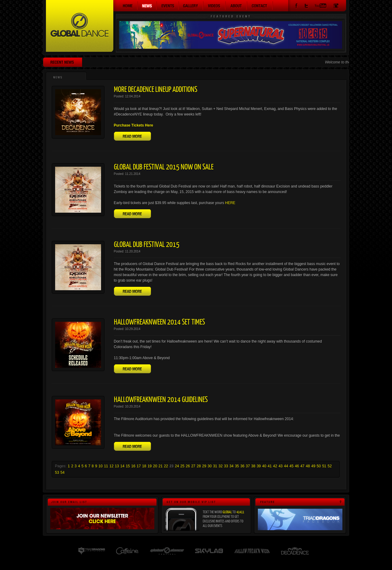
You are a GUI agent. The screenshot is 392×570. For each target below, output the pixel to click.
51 (324, 466)
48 (308, 466)
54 (62, 473)
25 (182, 466)
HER (229, 203)
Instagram (336, 7)
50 (319, 466)
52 (330, 466)
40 (264, 466)
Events (168, 6)
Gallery (191, 6)
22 (166, 466)
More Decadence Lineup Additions (156, 89)
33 (226, 466)
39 (259, 466)
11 (106, 466)
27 (193, 466)
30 (210, 466)
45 (291, 466)
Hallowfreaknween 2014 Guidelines (161, 399)
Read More (132, 136)
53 (57, 473)
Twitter (306, 7)
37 (248, 466)
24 (177, 466)
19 (150, 466)
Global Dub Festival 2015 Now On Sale (164, 166)
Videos (215, 6)
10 (101, 466)
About (236, 6)
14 (122, 466)
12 (111, 466)
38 (253, 466)
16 (133, 466)
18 (144, 466)
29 (204, 466)
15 (128, 466)
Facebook (296, 7)
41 (270, 466)
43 (280, 466)
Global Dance (80, 26)
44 (286, 466)
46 (297, 466)
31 (215, 466)
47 (302, 466)
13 (117, 466)
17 (139, 466)
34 (231, 466)
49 (313, 466)
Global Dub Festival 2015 (147, 244)
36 (242, 466)
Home (126, 6)
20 (155, 466)
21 (161, 466)
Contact (260, 6)
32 (220, 466)
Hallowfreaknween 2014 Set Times (159, 321)
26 (188, 466)
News (147, 6)
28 (199, 466)
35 (237, 466)
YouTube (321, 7)
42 (275, 466)
